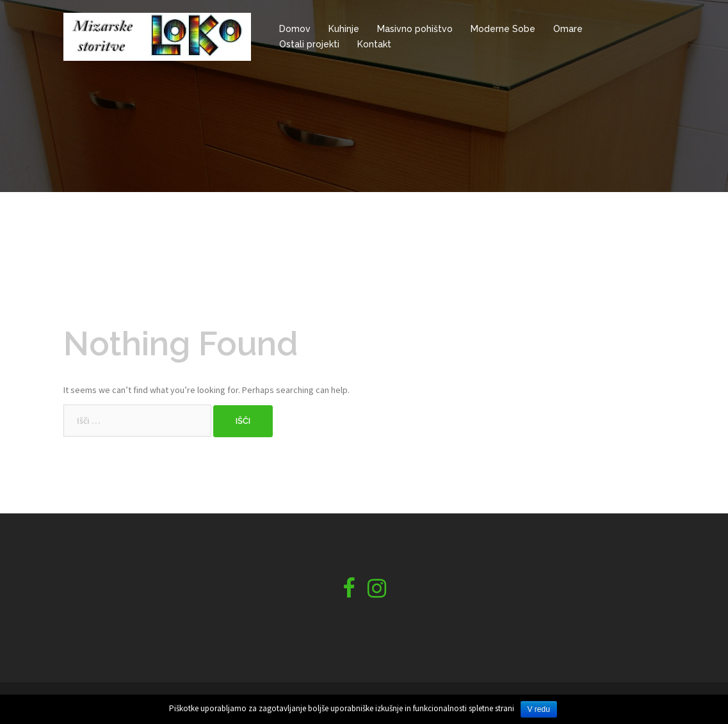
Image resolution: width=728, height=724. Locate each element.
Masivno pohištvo (415, 29)
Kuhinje (344, 29)
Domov (295, 29)
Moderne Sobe (503, 29)
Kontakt (374, 44)
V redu (539, 709)
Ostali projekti (309, 44)
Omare (568, 29)
